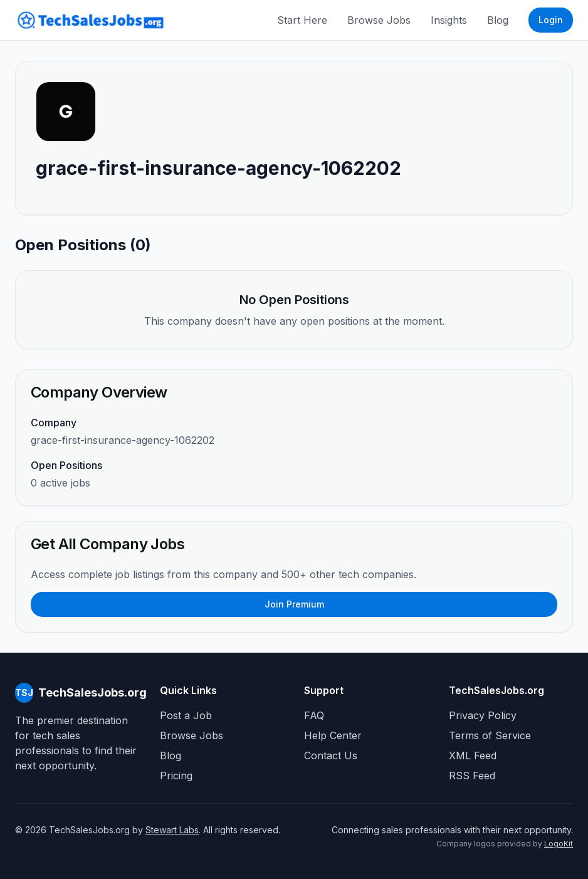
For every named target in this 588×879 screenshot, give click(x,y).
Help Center (333, 735)
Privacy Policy (483, 715)
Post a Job (186, 715)
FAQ (314, 715)
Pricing (176, 776)
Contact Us (331, 755)
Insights (449, 20)
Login (551, 20)
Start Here (302, 20)
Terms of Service (490, 735)
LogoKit (559, 844)
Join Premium (294, 604)
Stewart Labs (172, 830)
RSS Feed (472, 776)
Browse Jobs (379, 20)
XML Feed (473, 755)
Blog (498, 20)
